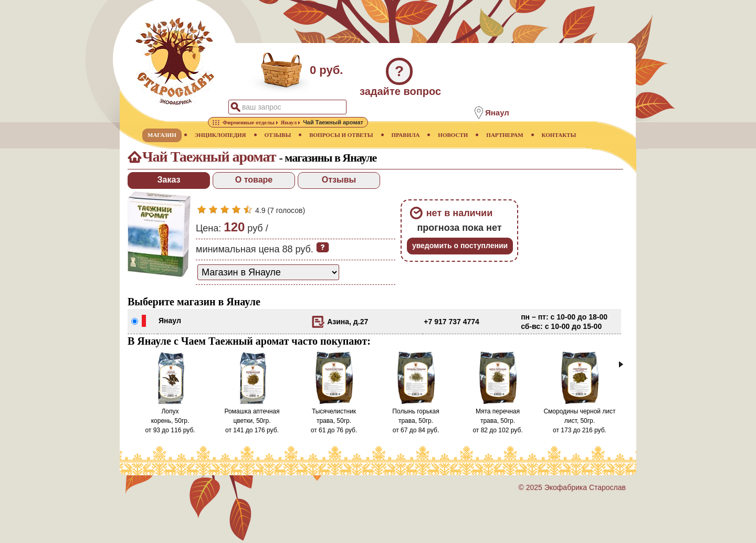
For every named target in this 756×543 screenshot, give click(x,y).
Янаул (170, 321)
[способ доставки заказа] (268, 272)
